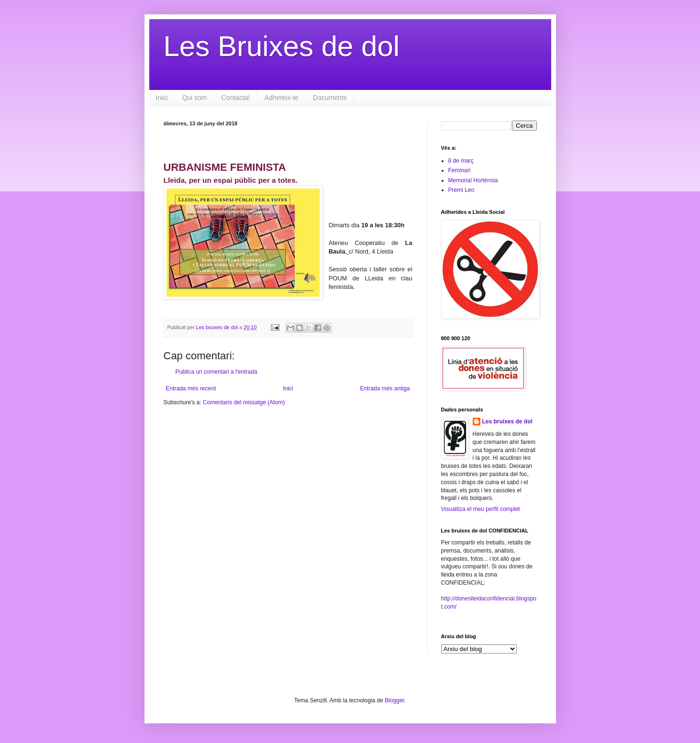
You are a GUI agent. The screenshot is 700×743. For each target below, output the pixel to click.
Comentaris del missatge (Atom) (244, 402)
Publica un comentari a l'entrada (217, 372)
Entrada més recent (191, 388)
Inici (162, 98)
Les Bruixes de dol (282, 46)
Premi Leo (461, 190)
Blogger (394, 700)
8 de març (461, 161)
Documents (330, 98)
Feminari (460, 170)
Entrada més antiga (385, 388)
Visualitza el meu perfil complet (481, 509)
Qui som (194, 98)
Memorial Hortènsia (473, 180)
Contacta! (236, 98)
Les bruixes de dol (507, 421)
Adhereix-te (281, 98)
